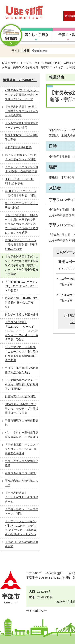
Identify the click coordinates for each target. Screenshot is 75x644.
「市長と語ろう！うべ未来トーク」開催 (22, 511)
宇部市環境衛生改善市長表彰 (22, 423)
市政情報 (46, 63)
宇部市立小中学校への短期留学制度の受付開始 (22, 370)
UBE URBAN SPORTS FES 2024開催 (19, 181)
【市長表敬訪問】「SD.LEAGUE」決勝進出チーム (21, 497)
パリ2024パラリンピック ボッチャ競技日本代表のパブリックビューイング (22, 95)
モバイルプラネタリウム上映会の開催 (22, 205)
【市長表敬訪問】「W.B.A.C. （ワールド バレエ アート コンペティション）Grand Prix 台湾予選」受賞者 (22, 331)
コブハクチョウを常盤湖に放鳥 (22, 463)
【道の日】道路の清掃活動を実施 (22, 544)
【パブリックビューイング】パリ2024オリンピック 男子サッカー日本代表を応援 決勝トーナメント (21, 528)
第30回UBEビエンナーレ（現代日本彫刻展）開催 (21, 193)
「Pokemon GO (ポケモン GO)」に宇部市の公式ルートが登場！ (21, 286)
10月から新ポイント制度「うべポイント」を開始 (20, 157)
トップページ (29, 63)
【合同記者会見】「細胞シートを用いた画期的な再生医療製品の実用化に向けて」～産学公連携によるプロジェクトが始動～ (22, 224)
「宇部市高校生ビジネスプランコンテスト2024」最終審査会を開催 (22, 449)
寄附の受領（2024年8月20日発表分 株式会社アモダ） (22, 302)
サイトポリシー (36, 611)
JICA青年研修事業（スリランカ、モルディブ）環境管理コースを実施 (22, 408)
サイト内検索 (20, 51)
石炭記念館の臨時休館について (22, 483)
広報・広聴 (62, 63)
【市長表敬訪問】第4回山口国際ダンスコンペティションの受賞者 (22, 111)
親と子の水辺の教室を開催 (22, 314)
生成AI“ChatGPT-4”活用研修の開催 (21, 137)
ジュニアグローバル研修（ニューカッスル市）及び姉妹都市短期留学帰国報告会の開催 (22, 354)
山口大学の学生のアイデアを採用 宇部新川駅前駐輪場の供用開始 (22, 384)
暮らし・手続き (37, 35)
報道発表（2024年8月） (20, 80)
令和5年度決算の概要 (18, 147)
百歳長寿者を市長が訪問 (20, 473)
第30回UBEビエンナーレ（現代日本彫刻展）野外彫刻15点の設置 (22, 245)
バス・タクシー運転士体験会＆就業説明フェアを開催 (22, 435)
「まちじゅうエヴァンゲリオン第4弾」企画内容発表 (22, 169)
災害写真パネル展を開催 (20, 396)
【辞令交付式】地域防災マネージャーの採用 (22, 125)
